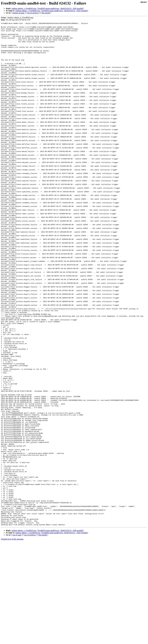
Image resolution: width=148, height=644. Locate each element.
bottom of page (19, 13)
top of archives (33, 13)
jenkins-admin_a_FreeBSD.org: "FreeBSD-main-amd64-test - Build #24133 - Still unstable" (48, 8)
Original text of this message (12, 640)
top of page (17, 636)
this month (46, 13)
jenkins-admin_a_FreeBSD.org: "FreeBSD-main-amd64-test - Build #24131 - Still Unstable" (52, 11)
